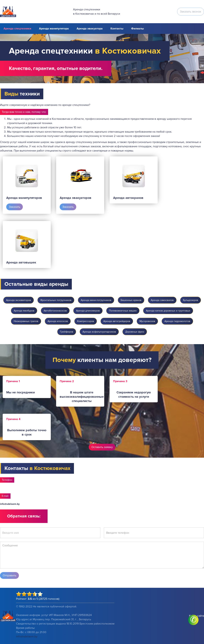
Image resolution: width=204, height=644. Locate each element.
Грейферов (67, 332)
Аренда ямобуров (24, 311)
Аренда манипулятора (54, 29)
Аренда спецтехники (17, 29)
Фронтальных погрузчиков (56, 300)
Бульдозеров (191, 300)
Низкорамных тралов (26, 321)
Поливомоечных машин (123, 311)
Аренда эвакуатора (90, 29)
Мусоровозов (147, 321)
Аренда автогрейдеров (117, 321)
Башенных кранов (131, 300)
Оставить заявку (102, 447)
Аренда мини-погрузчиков (96, 300)
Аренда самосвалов (162, 300)
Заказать (15, 207)
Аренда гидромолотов (177, 321)
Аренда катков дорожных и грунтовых (168, 311)
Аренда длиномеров (88, 311)
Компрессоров (86, 321)
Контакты (117, 29)
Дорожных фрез (135, 332)
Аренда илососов (58, 321)
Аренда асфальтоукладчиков (99, 332)
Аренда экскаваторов (19, 300)
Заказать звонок (191, 12)
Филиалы (137, 29)
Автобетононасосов (55, 311)
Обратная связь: (24, 516)
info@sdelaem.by (10, 504)
